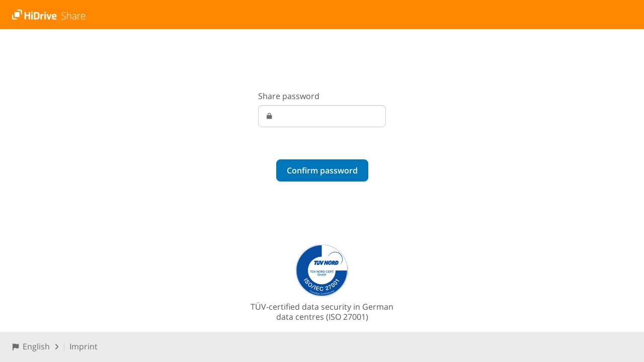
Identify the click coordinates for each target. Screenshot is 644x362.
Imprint (84, 346)
